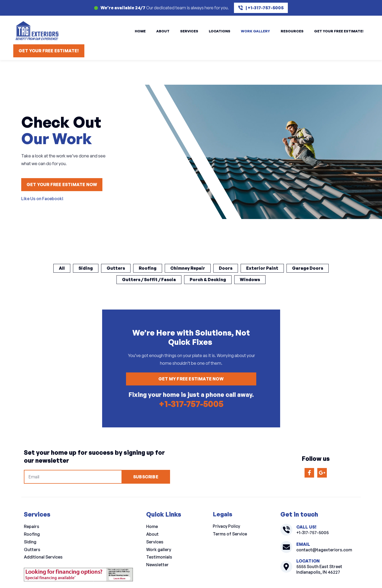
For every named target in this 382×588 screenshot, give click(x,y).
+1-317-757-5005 (191, 404)
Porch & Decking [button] (208, 280)
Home (140, 31)
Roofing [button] (148, 268)
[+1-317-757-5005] (286, 530)
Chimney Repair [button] (188, 268)
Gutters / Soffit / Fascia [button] (149, 280)
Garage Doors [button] (308, 268)
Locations (220, 31)
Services (189, 31)
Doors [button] (226, 268)
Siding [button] (86, 268)
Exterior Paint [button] (262, 268)
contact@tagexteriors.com (324, 550)
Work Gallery (255, 31)
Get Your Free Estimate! (339, 31)
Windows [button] (250, 280)
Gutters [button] (116, 268)
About (163, 31)
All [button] (62, 268)
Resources (292, 31)
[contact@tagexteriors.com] (286, 547)
